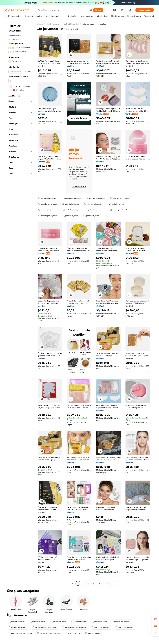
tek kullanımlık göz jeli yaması (45, 627)
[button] (90, 10)
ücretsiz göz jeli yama (121, 622)
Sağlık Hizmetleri (53, 24)
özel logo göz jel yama (101, 627)
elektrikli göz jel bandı (120, 198)
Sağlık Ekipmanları (71, 24)
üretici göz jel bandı (96, 210)
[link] (156, 619)
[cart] (123, 10)
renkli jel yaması (73, 633)
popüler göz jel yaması (48, 216)
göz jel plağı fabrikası (47, 198)
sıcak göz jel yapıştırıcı (71, 198)
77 (110, 583)
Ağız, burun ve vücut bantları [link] (94, 24)
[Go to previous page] (73, 583)
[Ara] (98, 10)
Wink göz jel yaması (115, 204)
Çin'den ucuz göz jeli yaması (20, 633)
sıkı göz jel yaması (58, 622)
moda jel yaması (93, 633)
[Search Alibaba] (62, 10)
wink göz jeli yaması (71, 204)
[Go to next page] (115, 583)
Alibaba (40, 24)
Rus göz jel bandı (79, 622)
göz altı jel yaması (70, 216)
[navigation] (20, 304)
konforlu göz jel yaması (48, 210)
